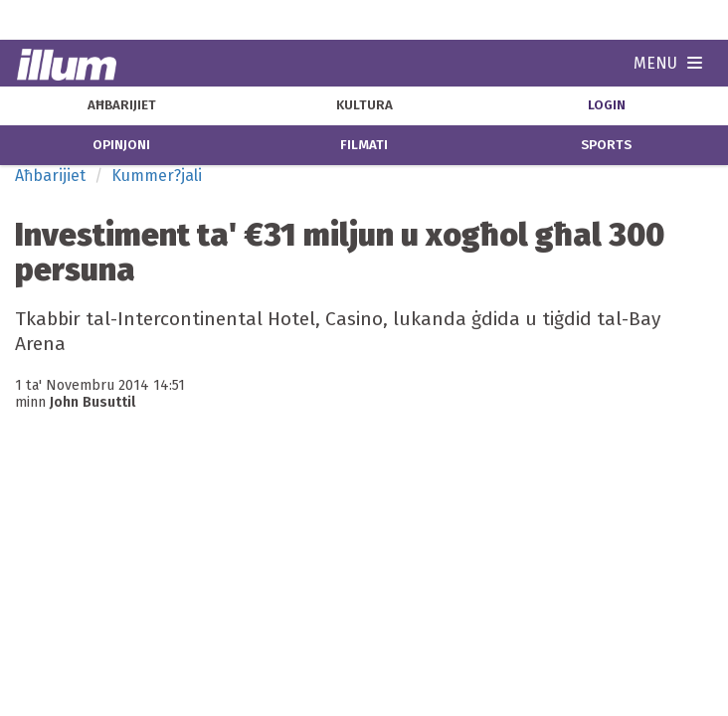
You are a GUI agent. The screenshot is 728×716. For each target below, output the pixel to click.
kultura (364, 105)
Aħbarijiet (50, 176)
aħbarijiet (122, 105)
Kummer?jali (157, 176)
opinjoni (121, 145)
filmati (364, 145)
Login (607, 105)
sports (606, 145)
